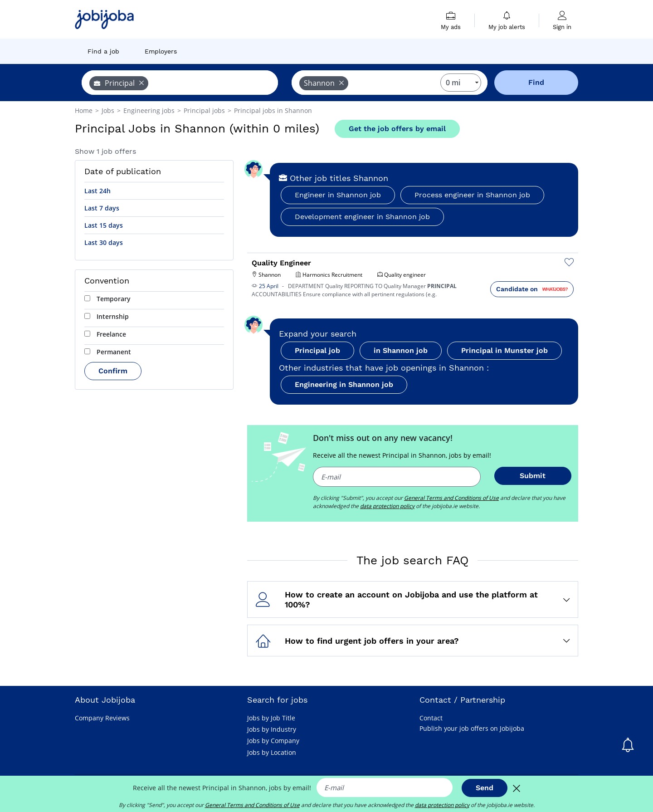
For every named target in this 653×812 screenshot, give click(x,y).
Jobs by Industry (272, 729)
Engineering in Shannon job (344, 384)
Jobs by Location (272, 752)
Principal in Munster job (504, 350)
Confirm (113, 371)
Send (485, 788)
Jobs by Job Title (271, 718)
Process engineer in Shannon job (472, 195)
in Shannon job (401, 350)
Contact (431, 718)
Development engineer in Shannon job (362, 217)
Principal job (317, 350)
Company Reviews (102, 718)
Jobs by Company (273, 741)
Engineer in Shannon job (338, 195)
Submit (533, 476)
